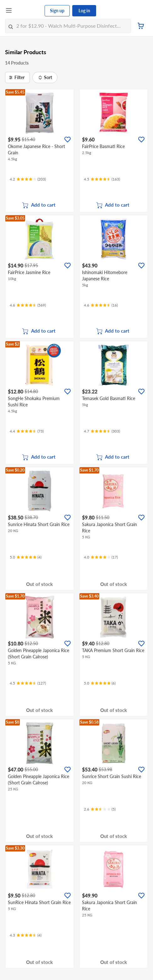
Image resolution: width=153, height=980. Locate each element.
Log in (84, 11)
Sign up (57, 11)
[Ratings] (28, 179)
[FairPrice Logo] (29, 11)
